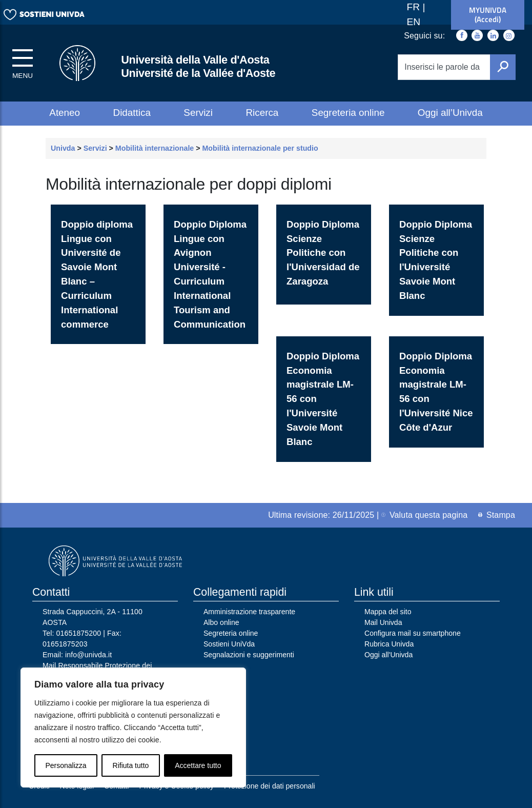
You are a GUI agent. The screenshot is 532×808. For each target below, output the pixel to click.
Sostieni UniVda (229, 644)
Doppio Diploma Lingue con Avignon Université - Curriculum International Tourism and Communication (210, 274)
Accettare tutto (198, 765)
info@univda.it (88, 655)
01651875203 (65, 644)
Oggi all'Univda (388, 655)
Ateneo (65, 113)
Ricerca (262, 113)
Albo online (221, 622)
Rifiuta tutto (131, 765)
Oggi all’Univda (450, 113)
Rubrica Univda (389, 644)
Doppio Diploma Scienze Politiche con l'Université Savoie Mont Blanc (436, 260)
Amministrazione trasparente (249, 612)
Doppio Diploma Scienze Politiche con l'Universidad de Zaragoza (323, 253)
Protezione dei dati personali (270, 786)
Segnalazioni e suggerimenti (249, 655)
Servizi (198, 113)
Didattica (132, 113)
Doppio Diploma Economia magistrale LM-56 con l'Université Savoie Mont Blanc (323, 399)
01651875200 (79, 633)
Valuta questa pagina (424, 515)
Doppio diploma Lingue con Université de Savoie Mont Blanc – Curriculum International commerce (97, 274)
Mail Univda (383, 622)
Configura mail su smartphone (413, 633)
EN (414, 22)
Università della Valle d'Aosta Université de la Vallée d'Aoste (198, 66)
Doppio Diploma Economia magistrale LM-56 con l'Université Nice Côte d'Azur (436, 392)
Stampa (497, 515)
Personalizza (66, 765)
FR (415, 7)
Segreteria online (348, 113)
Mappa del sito (388, 612)
